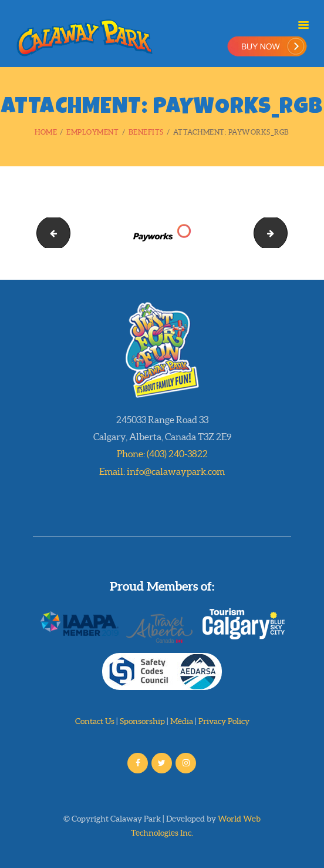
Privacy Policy (224, 721)
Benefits (146, 132)
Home (46, 132)
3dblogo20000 (283, 232)
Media (182, 721)
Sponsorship (142, 721)
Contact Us (95, 721)
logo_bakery (50, 232)
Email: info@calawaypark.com (162, 471)
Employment (92, 132)
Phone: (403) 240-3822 (162, 454)
